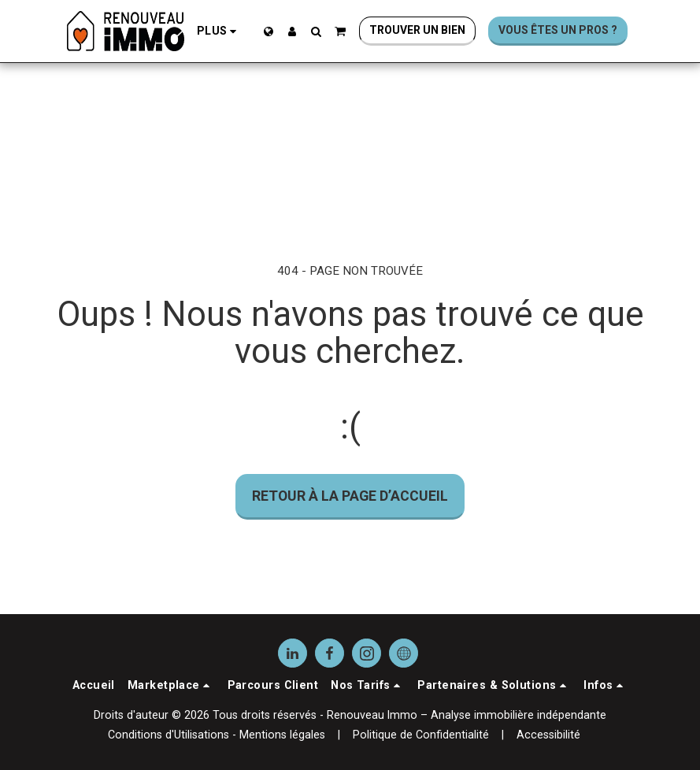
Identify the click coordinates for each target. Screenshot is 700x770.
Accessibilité (548, 735)
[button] (316, 31)
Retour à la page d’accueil (350, 496)
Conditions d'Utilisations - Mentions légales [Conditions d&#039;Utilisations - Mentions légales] (217, 735)
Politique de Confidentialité (421, 735)
